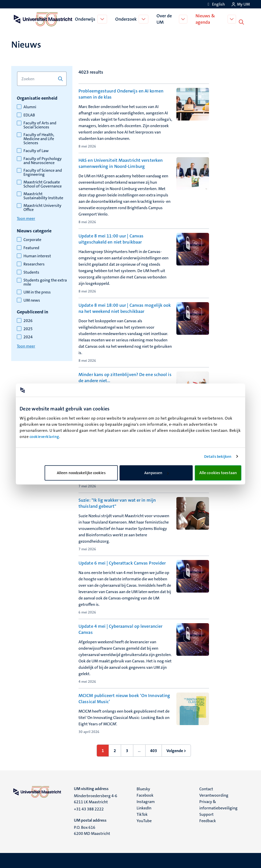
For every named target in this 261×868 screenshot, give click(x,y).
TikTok (142, 814)
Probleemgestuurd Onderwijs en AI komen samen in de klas (121, 94)
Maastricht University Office (42, 207)
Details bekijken (218, 457)
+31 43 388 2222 (89, 809)
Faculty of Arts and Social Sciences (40, 125)
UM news (32, 300)
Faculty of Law (36, 150)
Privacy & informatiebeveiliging (218, 804)
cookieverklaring (44, 437)
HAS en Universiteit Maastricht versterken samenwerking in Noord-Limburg (121, 163)
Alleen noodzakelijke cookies (81, 473)
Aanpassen (156, 473)
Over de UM (165, 19)
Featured (31, 247)
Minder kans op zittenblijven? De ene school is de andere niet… (125, 377)
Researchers (34, 264)
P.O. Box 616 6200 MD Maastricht (92, 830)
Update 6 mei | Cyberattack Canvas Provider (122, 563)
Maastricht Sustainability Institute (43, 195)
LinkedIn (144, 807)
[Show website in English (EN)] (215, 4)
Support (206, 814)
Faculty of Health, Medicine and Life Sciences (39, 138)
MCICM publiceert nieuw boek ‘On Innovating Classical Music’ (124, 698)
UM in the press (37, 292)
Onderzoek (126, 19)
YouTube (144, 820)
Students (31, 272)
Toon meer (26, 218)
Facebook (145, 795)
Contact (206, 788)
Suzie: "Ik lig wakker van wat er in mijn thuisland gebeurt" (117, 503)
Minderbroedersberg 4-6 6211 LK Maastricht (96, 798)
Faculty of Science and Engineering (43, 172)
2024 (28, 337)
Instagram (146, 801)
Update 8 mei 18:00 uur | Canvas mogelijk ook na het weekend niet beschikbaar (125, 308)
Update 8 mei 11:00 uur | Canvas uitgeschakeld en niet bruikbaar (111, 238)
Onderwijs (86, 19)
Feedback (208, 820)
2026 (28, 320)
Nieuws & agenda (206, 19)
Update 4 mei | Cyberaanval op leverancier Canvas (120, 629)
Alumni (30, 106)
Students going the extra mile (45, 282)
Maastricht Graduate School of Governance (43, 184)
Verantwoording (214, 795)
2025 (28, 328)
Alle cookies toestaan (218, 473)
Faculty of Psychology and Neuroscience (43, 160)
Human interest (37, 256)
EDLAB (29, 115)
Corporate (32, 239)
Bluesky (143, 788)
